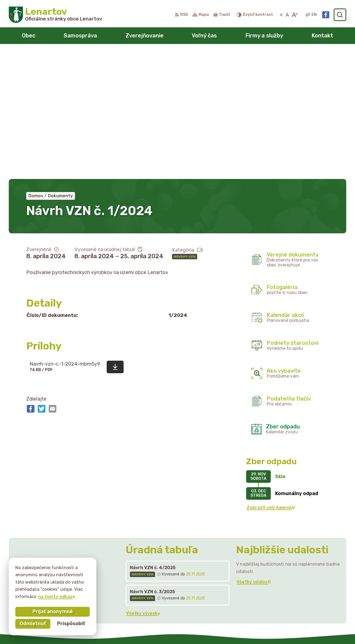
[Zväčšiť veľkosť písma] (294, 15)
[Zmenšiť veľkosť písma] (281, 15)
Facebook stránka (300, 599)
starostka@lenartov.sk (305, 593)
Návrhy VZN (185, 130)
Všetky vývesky (143, 486)
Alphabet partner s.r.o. (175, 629)
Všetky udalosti (254, 455)
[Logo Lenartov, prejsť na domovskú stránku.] (55, 15)
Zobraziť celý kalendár (271, 381)
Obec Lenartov (256, 629)
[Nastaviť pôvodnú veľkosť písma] (287, 15)
